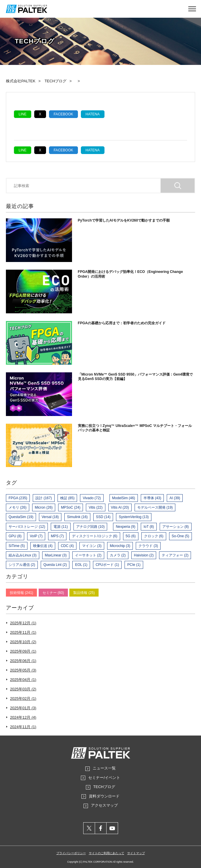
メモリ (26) (18, 507)
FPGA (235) (18, 498)
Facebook (63, 114)
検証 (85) (67, 498)
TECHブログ (104, 787)
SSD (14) (103, 517)
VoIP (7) (36, 536)
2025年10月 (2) (23, 642)
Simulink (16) (77, 517)
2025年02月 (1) (23, 699)
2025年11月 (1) (23, 632)
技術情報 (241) (21, 593)
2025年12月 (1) (23, 623)
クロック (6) (154, 536)
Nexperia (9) (125, 527)
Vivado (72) (92, 498)
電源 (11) (61, 527)
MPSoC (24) (71, 507)
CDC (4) (67, 546)
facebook (101, 828)
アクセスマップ (104, 805)
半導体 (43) (152, 498)
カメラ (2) (118, 555)
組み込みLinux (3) (23, 555)
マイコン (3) (92, 546)
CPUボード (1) (107, 565)
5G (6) (131, 536)
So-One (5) (180, 536)
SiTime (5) (17, 546)
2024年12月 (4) (23, 717)
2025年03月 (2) (23, 689)
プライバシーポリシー (71, 853)
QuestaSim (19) (21, 517)
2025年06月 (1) (23, 661)
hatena (93, 114)
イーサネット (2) (88, 555)
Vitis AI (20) (120, 507)
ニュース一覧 (104, 768)
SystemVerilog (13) (134, 517)
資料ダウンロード (104, 796)
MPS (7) (57, 536)
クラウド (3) (148, 546)
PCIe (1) (134, 565)
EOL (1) (81, 565)
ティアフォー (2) (175, 555)
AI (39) (175, 498)
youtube (112, 828)
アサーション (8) (176, 527)
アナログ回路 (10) (90, 527)
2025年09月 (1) (23, 651)
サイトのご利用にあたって (107, 853)
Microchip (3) (120, 546)
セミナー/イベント (104, 778)
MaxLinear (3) (56, 555)
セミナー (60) (53, 593)
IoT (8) (149, 527)
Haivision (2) (144, 555)
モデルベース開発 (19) (155, 507)
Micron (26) (44, 507)
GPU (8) (15, 536)
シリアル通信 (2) (22, 565)
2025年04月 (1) (23, 680)
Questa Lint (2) (55, 565)
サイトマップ (136, 853)
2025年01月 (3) (23, 708)
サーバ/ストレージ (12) (27, 527)
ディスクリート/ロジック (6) (95, 536)
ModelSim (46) (124, 498)
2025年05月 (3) (23, 670)
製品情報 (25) (84, 593)
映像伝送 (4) (43, 546)
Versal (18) (50, 517)
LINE (23, 114)
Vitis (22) (95, 507)
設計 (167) (44, 498)
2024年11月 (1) (23, 727)
